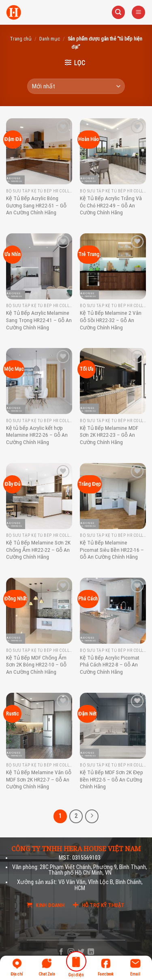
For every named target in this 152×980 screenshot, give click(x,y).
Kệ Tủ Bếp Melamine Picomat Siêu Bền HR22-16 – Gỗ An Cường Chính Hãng (112, 550)
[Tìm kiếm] (118, 12)
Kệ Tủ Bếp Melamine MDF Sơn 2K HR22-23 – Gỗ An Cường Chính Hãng (109, 435)
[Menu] (138, 12)
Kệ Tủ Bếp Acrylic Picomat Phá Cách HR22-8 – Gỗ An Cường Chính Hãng (110, 665)
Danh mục (50, 39)
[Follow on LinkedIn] (91, 952)
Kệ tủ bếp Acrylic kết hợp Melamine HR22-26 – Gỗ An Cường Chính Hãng (37, 435)
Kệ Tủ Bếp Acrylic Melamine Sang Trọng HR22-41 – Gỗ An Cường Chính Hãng (39, 320)
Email (135, 967)
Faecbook (106, 967)
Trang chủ (21, 39)
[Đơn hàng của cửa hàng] (76, 86)
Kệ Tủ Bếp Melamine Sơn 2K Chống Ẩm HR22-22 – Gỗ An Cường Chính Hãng (38, 550)
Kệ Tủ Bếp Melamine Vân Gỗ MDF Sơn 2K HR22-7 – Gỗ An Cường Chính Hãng (39, 779)
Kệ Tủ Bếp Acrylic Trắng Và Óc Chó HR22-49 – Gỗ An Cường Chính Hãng (111, 205)
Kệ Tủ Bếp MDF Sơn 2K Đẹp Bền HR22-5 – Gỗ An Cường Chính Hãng (111, 779)
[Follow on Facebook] (61, 952)
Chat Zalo (47, 967)
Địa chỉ (17, 967)
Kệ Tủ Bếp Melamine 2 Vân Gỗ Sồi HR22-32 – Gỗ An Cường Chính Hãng (111, 320)
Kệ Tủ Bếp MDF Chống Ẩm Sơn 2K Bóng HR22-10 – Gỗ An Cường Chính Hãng (36, 665)
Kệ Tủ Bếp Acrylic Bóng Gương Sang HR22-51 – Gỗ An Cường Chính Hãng (36, 205)
